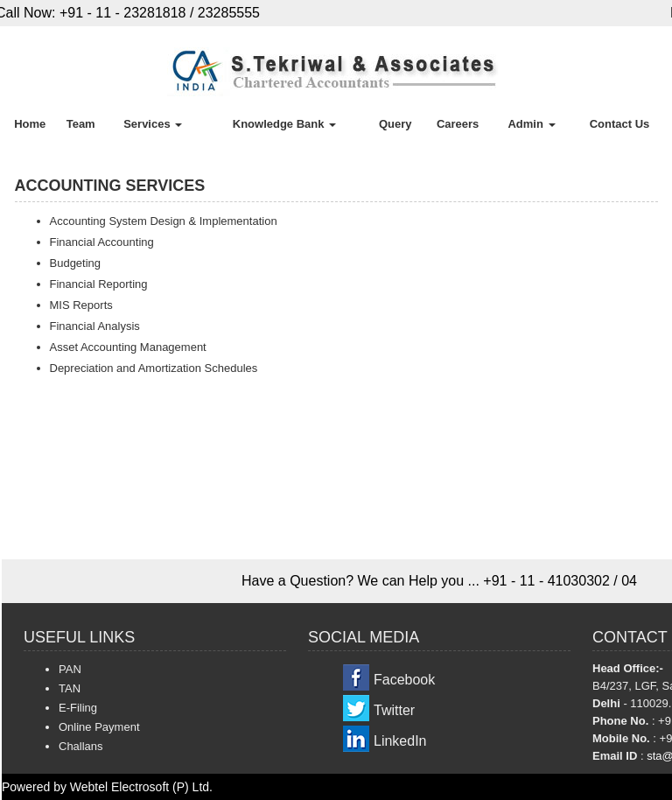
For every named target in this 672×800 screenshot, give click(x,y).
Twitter (394, 710)
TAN (70, 688)
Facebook (404, 680)
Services (153, 124)
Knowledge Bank (284, 124)
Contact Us (620, 124)
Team (81, 124)
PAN (70, 669)
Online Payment (99, 727)
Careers (458, 124)
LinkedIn (400, 741)
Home (30, 124)
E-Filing (78, 708)
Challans (81, 746)
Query (395, 124)
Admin (531, 124)
